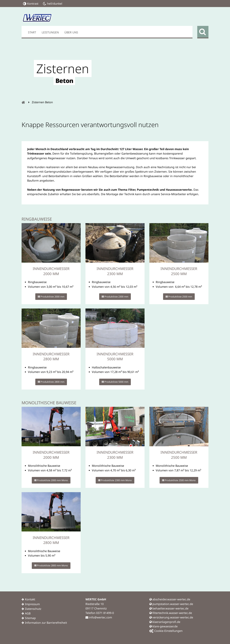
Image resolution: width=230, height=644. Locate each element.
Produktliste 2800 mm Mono (51, 565)
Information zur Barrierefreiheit (46, 623)
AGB (28, 613)
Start (32, 32)
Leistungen (50, 32)
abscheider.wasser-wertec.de (170, 599)
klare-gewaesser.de (163, 626)
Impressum (32, 604)
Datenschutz (33, 609)
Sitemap (30, 618)
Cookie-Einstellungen (166, 631)
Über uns (71, 32)
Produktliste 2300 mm (115, 297)
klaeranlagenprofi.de (165, 622)
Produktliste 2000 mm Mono (51, 480)
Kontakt (30, 599)
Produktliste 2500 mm (179, 297)
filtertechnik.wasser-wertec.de (171, 613)
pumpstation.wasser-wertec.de (171, 604)
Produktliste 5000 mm (115, 382)
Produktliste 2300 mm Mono (115, 480)
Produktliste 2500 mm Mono (179, 480)
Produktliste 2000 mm (51, 297)
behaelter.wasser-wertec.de (169, 608)
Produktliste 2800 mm (51, 382)
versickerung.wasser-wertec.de (171, 617)
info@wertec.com (99, 617)
